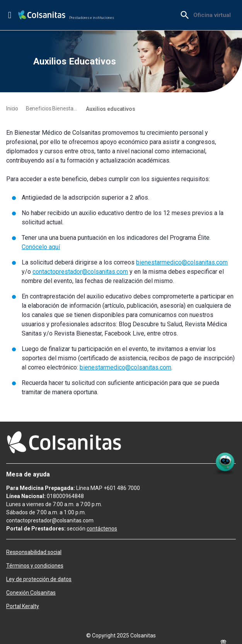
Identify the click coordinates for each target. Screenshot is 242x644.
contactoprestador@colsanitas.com (80, 272)
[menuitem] (212, 15)
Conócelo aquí (41, 247)
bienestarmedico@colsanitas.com (182, 262)
